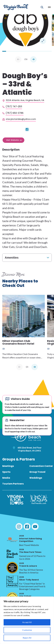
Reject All (27, 638)
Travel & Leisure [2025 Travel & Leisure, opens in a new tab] (28, 565)
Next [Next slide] (33, 59)
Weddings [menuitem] (36, 478)
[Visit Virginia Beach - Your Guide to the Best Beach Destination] (16, 7)
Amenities (12, 258)
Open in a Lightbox (43, 41)
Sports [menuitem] (6, 472)
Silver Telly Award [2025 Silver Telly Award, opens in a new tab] (29, 578)
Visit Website (12, 140)
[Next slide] (35, 367)
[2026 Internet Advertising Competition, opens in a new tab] (12, 540)
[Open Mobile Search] (42, 7)
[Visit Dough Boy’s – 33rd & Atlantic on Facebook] (27, 129)
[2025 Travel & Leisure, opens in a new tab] (12, 568)
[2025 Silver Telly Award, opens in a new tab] (12, 581)
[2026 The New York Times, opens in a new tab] (12, 554)
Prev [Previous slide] (18, 59)
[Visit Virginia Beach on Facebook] (27, 527)
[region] (27, 620)
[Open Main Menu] (49, 7)
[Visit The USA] (39, 500)
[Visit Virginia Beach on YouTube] (35, 527)
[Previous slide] (19, 367)
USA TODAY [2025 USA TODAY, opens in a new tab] (25, 595)
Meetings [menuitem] (8, 466)
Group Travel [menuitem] (37, 472)
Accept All (27, 622)
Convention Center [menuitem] (41, 466)
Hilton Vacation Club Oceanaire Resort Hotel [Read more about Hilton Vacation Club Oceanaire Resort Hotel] (18, 343)
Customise (27, 630)
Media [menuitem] (6, 478)
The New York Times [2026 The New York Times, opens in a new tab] (30, 551)
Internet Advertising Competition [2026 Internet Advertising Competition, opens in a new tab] (30, 539)
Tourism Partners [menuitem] (13, 484)
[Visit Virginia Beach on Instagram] (19, 527)
